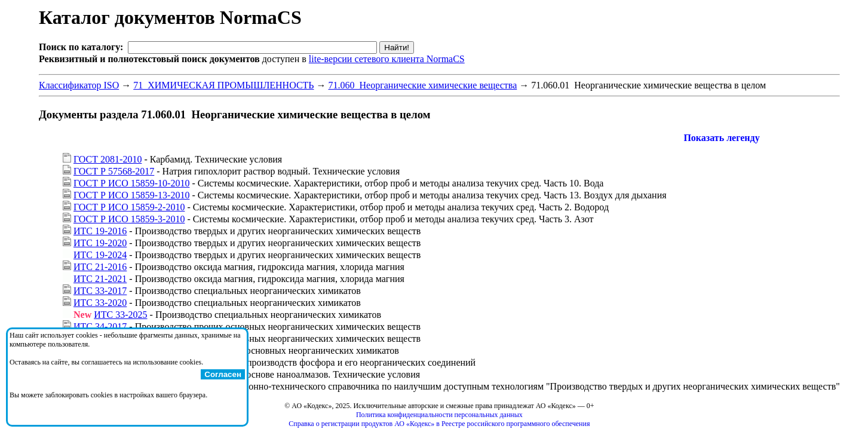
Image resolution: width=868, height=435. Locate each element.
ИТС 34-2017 (100, 327)
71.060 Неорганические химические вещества (423, 85)
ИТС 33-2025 (120, 315)
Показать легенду (721, 138)
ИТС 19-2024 (100, 255)
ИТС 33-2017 (100, 291)
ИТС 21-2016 (100, 267)
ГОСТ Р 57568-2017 (114, 171)
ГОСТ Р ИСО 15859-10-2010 (131, 183)
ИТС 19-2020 (100, 243)
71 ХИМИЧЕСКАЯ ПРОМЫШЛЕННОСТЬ (223, 85)
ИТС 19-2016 (100, 231)
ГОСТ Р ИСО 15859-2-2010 (129, 207)
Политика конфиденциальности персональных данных (439, 415)
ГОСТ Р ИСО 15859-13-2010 (131, 195)
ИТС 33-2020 (100, 303)
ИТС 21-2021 (100, 279)
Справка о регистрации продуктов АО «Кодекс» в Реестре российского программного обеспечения (439, 424)
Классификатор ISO (79, 85)
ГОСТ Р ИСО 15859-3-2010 (129, 219)
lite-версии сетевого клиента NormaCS (387, 59)
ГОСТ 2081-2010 (108, 159)
